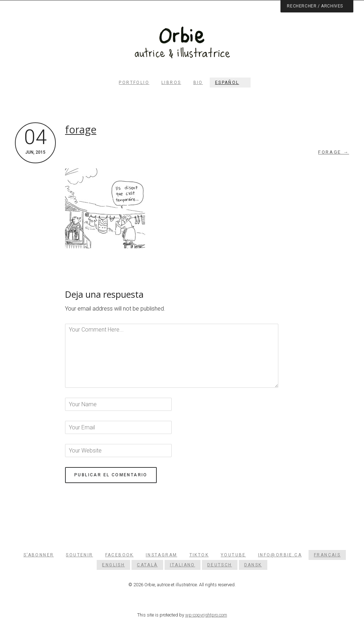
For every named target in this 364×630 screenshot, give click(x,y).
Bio (198, 83)
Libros (171, 83)
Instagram (162, 555)
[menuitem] (230, 83)
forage (81, 129)
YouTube (233, 555)
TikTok (199, 555)
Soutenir (79, 555)
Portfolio (134, 83)
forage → (334, 152)
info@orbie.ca (280, 555)
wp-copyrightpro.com (206, 615)
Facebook (119, 555)
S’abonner (39, 555)
